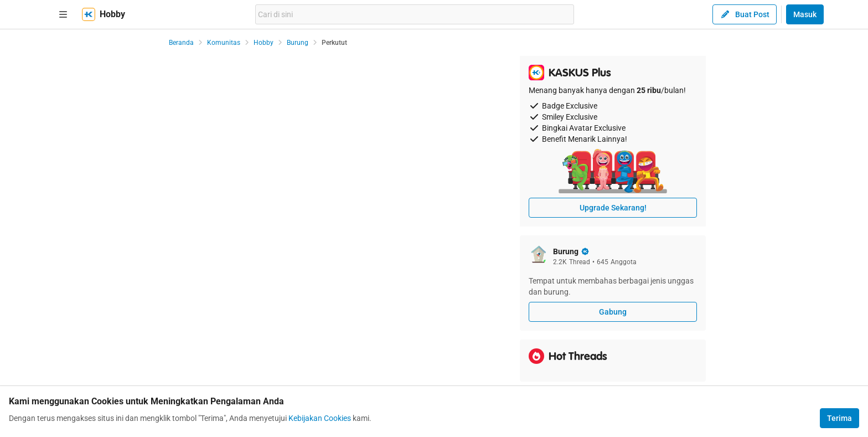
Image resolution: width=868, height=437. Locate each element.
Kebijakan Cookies (320, 418)
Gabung (613, 312)
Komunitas (224, 43)
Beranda (181, 43)
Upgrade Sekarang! (613, 208)
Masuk (805, 14)
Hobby (263, 43)
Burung (298, 43)
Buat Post (745, 14)
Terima (839, 418)
